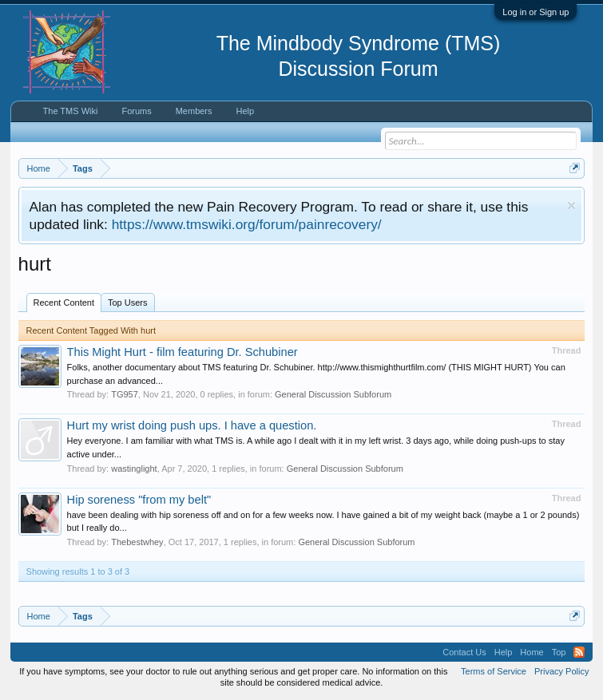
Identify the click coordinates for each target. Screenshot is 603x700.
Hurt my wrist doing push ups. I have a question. (192, 425)
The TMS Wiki (71, 111)
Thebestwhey (137, 542)
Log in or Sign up (536, 12)
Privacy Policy (561, 671)
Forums (136, 111)
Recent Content (64, 303)
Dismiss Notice (571, 206)
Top (559, 652)
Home (532, 652)
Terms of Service (494, 671)
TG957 (125, 394)
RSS (579, 652)
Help (246, 111)
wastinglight (134, 469)
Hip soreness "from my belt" (139, 500)
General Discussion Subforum (333, 394)
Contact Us (464, 652)
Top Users (128, 303)
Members (194, 111)
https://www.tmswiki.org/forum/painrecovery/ (247, 224)
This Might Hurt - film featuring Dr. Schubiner (182, 352)
